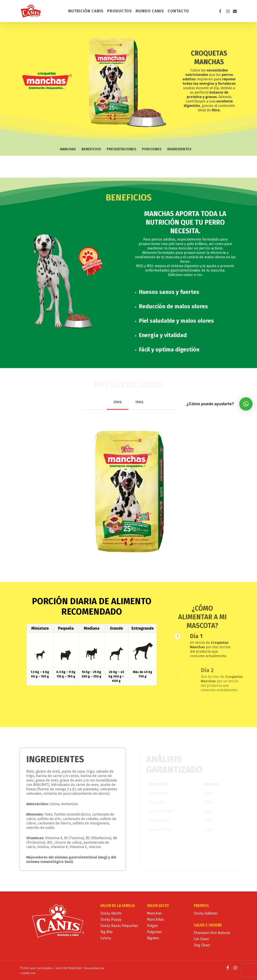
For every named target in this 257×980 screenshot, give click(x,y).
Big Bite (106, 932)
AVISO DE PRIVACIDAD (69, 968)
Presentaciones (122, 149)
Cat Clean (201, 939)
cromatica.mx (28, 973)
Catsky (106, 938)
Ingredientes (179, 149)
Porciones (152, 149)
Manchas (68, 149)
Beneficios (91, 149)
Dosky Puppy (111, 919)
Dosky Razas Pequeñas (119, 926)
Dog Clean (202, 945)
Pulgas (152, 926)
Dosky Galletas (206, 913)
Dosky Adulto (111, 913)
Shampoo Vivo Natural (212, 933)
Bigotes (153, 938)
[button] (118, 402)
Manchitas (156, 919)
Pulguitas (155, 932)
